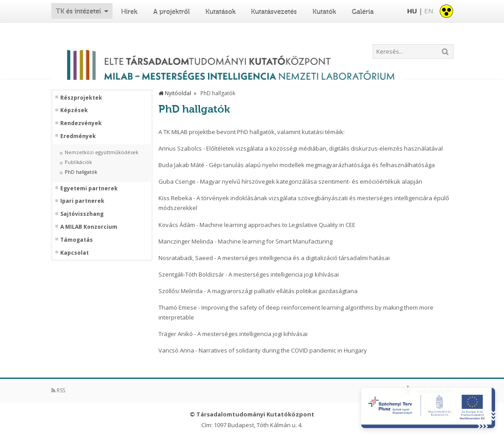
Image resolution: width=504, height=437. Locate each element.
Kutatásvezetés (274, 12)
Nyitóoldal (175, 93)
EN (429, 11)
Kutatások (221, 12)
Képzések (74, 110)
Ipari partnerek (82, 201)
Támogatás (77, 240)
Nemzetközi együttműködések (102, 152)
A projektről (171, 12)
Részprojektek (81, 98)
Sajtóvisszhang (82, 214)
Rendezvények (81, 123)
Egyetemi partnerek (89, 189)
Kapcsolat (75, 253)
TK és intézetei (78, 11)
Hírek (129, 12)
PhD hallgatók (81, 172)
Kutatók (324, 12)
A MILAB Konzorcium (89, 227)
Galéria (363, 12)
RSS (58, 390)
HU (412, 11)
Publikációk (78, 162)
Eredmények (78, 136)
